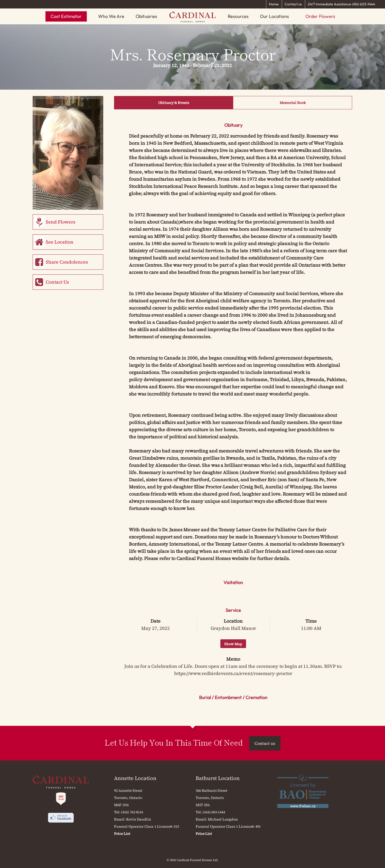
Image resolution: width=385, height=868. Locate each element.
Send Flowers (60, 222)
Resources (238, 16)
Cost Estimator (66, 16)
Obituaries (146, 16)
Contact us (293, 4)
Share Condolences (67, 262)
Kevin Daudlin (139, 819)
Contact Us (57, 282)
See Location (60, 242)
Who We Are (111, 16)
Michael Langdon (223, 819)
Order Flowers (320, 16)
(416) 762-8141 (132, 812)
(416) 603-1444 (214, 812)
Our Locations (274, 16)
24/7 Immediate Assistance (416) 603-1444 (341, 4)
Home (274, 4)
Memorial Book (293, 103)
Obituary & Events (174, 103)
